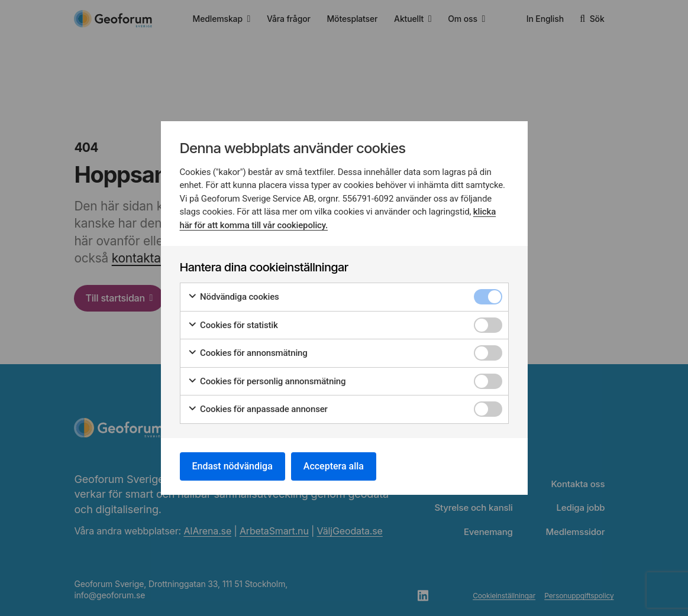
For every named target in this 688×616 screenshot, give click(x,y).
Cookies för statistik (233, 325)
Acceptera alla (334, 466)
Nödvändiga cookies (233, 297)
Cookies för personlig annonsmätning (267, 382)
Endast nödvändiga (232, 466)
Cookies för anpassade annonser (258, 409)
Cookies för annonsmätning (248, 353)
